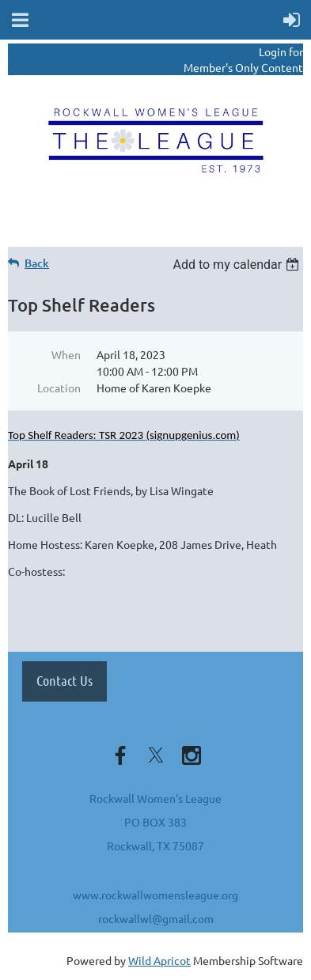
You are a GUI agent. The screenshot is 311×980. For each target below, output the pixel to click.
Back (37, 263)
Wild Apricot (159, 960)
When (66, 354)
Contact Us (64, 680)
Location (59, 388)
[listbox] (238, 265)
